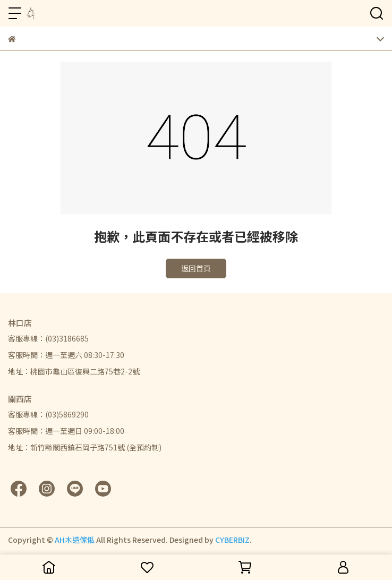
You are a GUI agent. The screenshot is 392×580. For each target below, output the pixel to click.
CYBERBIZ (232, 540)
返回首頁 (196, 268)
